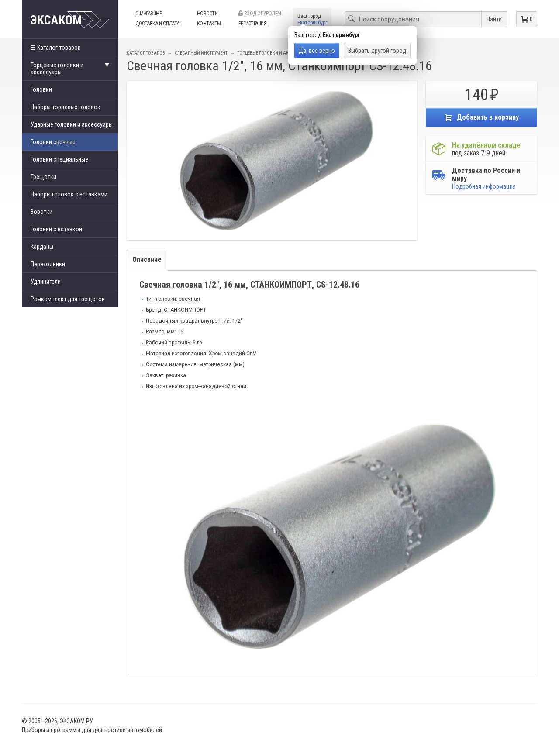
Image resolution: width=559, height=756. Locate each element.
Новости (207, 14)
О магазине (148, 14)
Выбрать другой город (377, 51)
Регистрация (253, 24)
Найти (494, 19)
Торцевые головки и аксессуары (274, 53)
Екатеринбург (312, 23)
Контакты (209, 24)
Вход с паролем (263, 14)
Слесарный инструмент (201, 53)
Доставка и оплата (157, 24)
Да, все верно (317, 51)
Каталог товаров (56, 48)
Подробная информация (484, 186)
